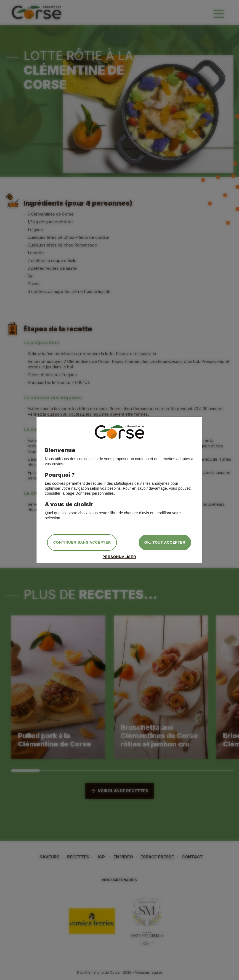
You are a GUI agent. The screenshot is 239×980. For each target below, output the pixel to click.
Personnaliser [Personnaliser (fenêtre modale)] (119, 557)
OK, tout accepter (165, 542)
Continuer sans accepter (82, 542)
